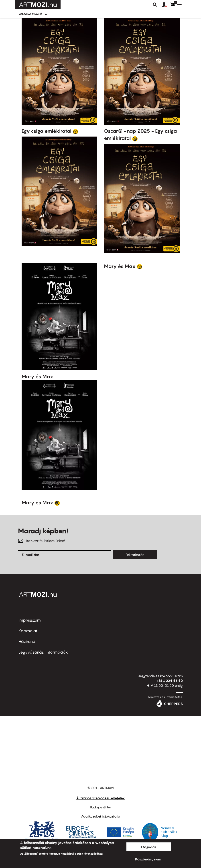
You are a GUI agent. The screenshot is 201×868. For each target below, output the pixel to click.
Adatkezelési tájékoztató (100, 816)
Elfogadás (149, 847)
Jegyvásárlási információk (43, 652)
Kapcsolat (28, 631)
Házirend (27, 641)
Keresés (155, 5)
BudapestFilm (100, 807)
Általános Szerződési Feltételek (100, 798)
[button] (166, 5)
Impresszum (30, 620)
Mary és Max (37, 377)
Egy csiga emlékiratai (47, 131)
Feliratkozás (135, 555)
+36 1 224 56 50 (170, 681)
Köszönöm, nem (148, 859)
